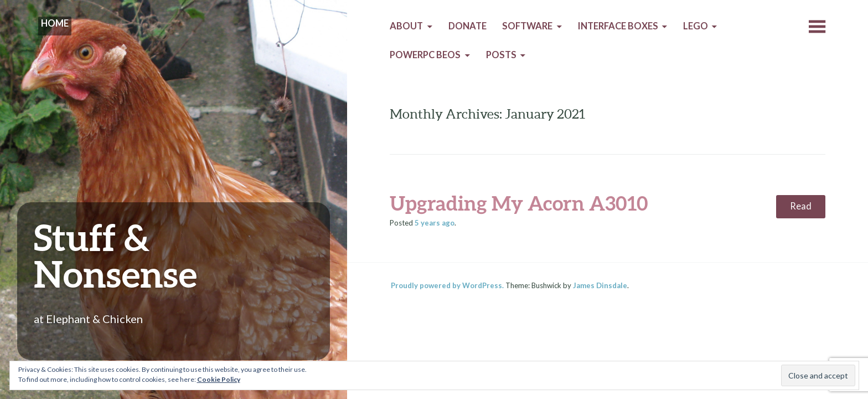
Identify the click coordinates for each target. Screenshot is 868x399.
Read (801, 206)
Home (55, 23)
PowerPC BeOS (425, 55)
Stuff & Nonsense (115, 255)
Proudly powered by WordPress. (447, 285)
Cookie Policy (219, 379)
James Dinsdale (600, 285)
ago (435, 223)
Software (527, 26)
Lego (696, 26)
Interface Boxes (618, 26)
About (406, 26)
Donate (467, 26)
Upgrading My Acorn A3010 (519, 203)
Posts (501, 55)
